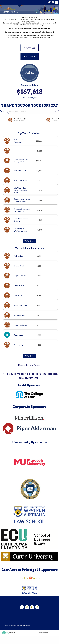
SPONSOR (30, 48)
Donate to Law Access (29, 365)
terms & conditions (43, 633)
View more (30, 241)
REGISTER (29, 57)
